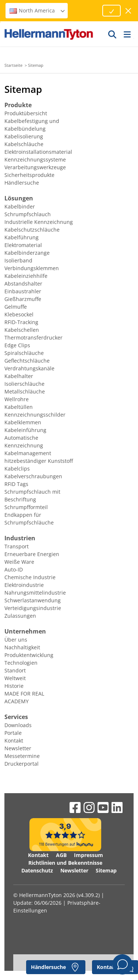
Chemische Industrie (30, 577)
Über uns (16, 640)
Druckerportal (22, 764)
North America (38, 10)
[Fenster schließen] (129, 11)
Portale (13, 733)
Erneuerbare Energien (32, 554)
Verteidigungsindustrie (33, 608)
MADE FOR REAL (24, 694)
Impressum (89, 855)
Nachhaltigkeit (22, 647)
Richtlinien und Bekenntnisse (65, 863)
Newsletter (18, 748)
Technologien (21, 663)
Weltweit (15, 678)
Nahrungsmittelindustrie (35, 593)
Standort (15, 670)
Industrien (20, 538)
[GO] (113, 34)
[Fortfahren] (112, 11)
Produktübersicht (26, 113)
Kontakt (14, 741)
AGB (61, 855)
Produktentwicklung (29, 655)
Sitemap (106, 870)
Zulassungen (20, 616)
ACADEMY (17, 701)
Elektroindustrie (24, 585)
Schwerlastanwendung (33, 600)
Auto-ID (14, 569)
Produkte (18, 105)
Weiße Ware (19, 562)
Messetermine (22, 756)
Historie (14, 686)
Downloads (18, 725)
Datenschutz (37, 870)
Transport (17, 546)
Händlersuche (22, 183)
